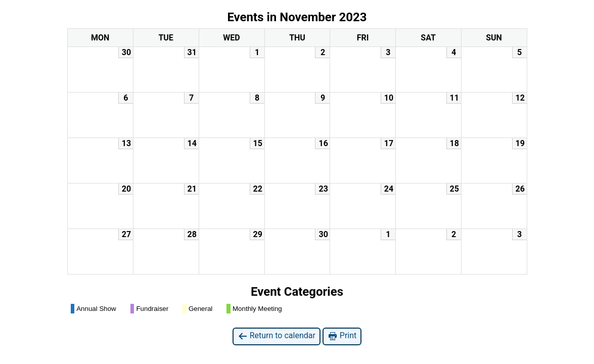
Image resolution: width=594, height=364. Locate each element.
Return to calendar (277, 336)
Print (342, 336)
